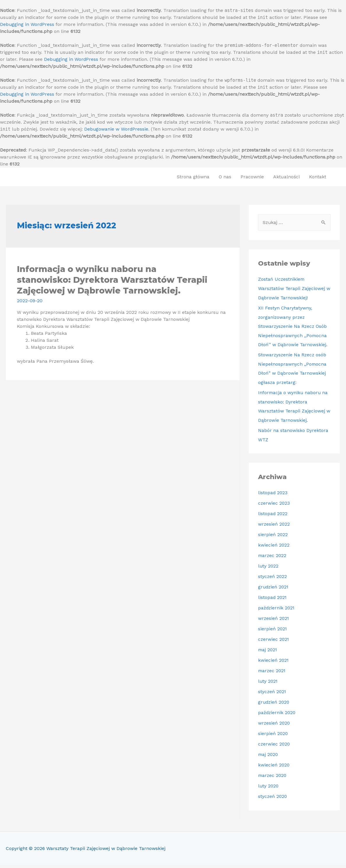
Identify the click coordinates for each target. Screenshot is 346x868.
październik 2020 (277, 715)
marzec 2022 (273, 558)
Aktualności (286, 177)
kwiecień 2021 (274, 663)
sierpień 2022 (273, 537)
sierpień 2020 (273, 736)
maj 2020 (269, 757)
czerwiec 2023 (274, 506)
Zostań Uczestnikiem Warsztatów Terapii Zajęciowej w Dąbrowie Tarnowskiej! (292, 289)
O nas (225, 177)
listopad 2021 (273, 600)
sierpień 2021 (273, 632)
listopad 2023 (273, 496)
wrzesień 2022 (274, 527)
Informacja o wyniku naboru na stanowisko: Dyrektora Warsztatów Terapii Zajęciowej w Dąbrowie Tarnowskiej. (111, 279)
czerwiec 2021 (274, 642)
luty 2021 (268, 684)
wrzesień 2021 (274, 621)
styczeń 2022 (273, 579)
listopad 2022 (273, 516)
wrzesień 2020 (274, 726)
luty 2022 (269, 569)
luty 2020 (269, 789)
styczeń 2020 (273, 799)
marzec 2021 (272, 674)
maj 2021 (268, 653)
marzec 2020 (273, 778)
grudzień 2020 (274, 705)
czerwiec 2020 (274, 747)
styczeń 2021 (272, 694)
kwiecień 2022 (274, 548)
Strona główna (193, 177)
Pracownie (252, 177)
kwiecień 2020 (274, 768)
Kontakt (318, 177)
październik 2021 (277, 611)
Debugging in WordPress (27, 24)
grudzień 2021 (274, 590)
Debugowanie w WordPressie (116, 129)
